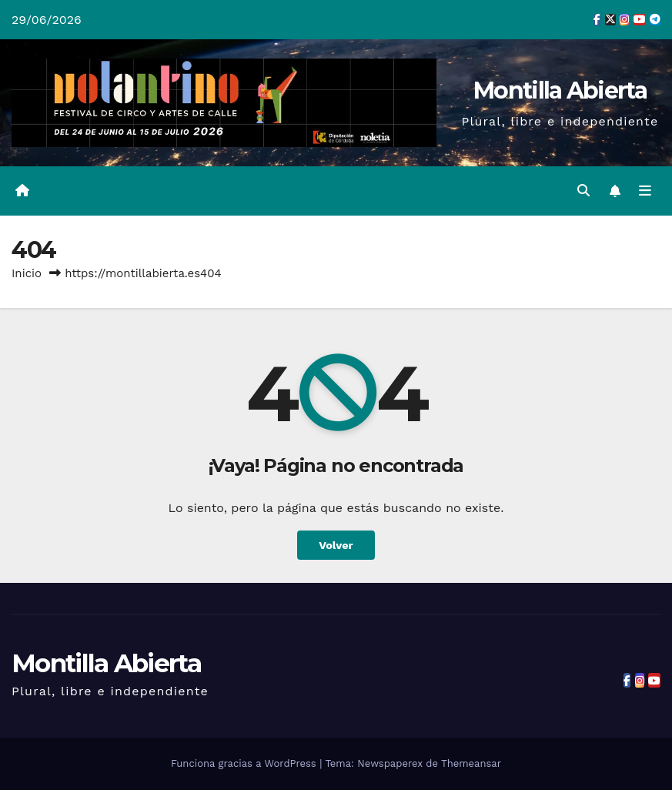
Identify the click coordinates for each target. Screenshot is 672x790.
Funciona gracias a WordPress (245, 763)
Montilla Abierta (560, 90)
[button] (583, 191)
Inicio (27, 273)
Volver (336, 545)
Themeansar (471, 763)
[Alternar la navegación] (645, 191)
